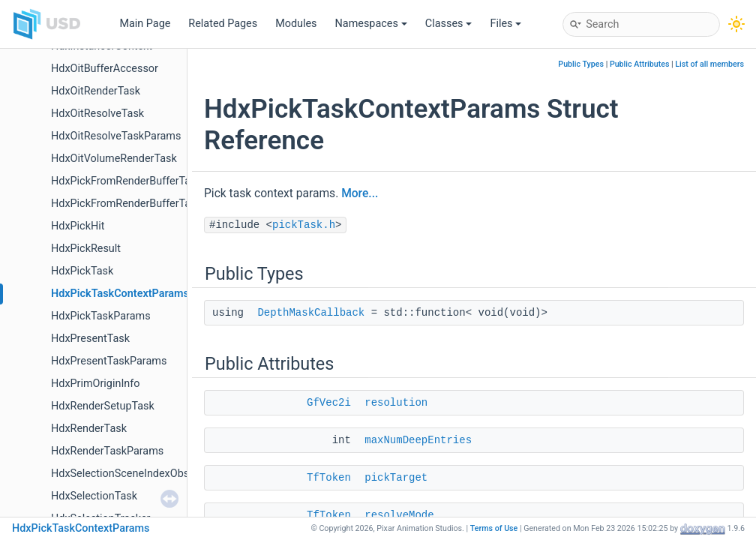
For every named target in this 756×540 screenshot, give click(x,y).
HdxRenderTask (89, 429)
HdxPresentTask (90, 339)
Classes (449, 24)
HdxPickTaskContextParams (120, 294)
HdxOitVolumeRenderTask (114, 159)
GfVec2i (329, 403)
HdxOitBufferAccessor (105, 69)
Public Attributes (640, 64)
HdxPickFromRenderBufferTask (126, 181)
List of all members (709, 64)
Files (505, 24)
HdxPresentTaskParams (109, 361)
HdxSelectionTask (94, 496)
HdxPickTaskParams (101, 316)
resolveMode (399, 515)
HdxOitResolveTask (97, 114)
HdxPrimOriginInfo (95, 384)
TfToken (329, 478)
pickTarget (396, 478)
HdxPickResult (86, 249)
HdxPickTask (82, 271)
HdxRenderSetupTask (103, 406)
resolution (396, 403)
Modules (296, 24)
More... (360, 193)
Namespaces (371, 24)
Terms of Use (494, 528)
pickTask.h (304, 225)
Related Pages (223, 24)
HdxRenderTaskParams (107, 451)
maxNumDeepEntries (418, 440)
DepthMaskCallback (311, 313)
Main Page (145, 24)
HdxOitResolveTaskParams (116, 136)
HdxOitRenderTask (96, 91)
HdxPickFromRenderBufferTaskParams (145, 204)
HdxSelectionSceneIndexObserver (132, 474)
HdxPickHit (78, 226)
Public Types (581, 64)
